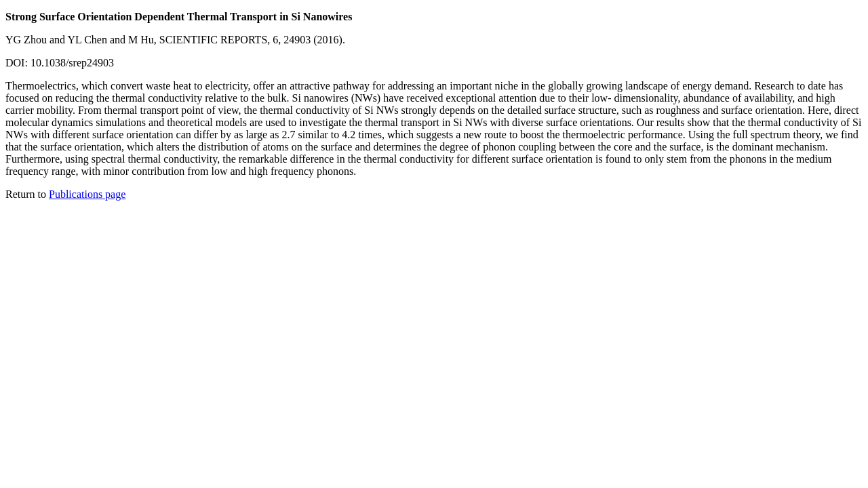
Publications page (87, 194)
